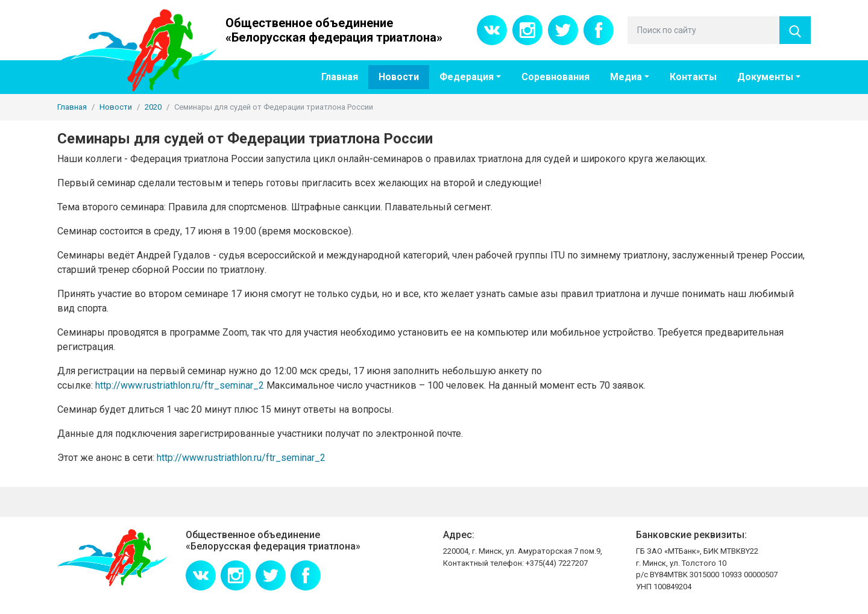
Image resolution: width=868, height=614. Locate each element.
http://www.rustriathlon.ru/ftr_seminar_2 (180, 385)
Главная (340, 77)
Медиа (626, 77)
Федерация (467, 77)
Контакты (693, 77)
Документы (765, 77)
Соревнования (555, 77)
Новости (399, 77)
